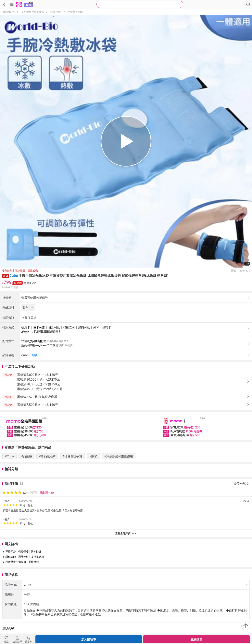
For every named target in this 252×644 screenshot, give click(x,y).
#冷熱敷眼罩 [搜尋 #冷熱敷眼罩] (47, 489)
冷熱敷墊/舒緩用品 (32, 12)
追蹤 (34, 388)
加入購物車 (89, 639)
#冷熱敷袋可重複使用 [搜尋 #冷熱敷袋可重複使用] (119, 489)
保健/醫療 (8, 12)
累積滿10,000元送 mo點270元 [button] (38, 412)
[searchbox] (140, 4)
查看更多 (126, 603)
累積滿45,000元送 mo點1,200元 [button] (40, 422)
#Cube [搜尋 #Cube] (9, 489)
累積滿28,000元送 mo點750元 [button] (38, 417)
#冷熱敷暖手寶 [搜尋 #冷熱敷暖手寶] (73, 489)
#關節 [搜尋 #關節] (93, 489)
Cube (14, 276)
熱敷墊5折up (75, 12)
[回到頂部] (246, 626)
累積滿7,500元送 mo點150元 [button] (38, 437)
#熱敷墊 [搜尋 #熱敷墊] (26, 489)
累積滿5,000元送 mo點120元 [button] (38, 407)
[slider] (126, 459)
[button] (5, 276)
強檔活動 (56, 12)
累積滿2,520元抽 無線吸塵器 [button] (37, 430)
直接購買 (196, 639)
